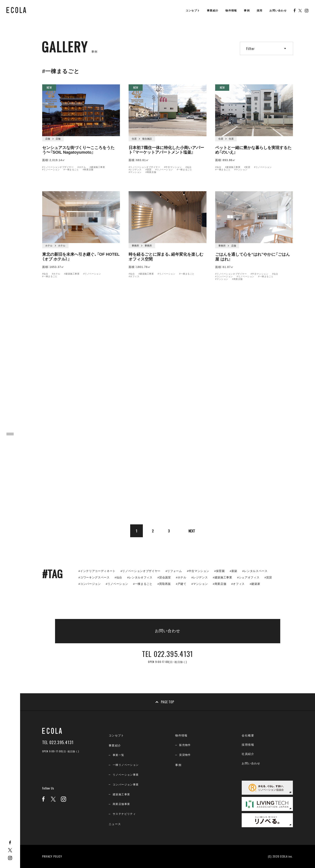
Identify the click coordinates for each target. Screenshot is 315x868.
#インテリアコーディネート (97, 571)
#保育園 (219, 571)
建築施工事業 (121, 794)
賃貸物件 (185, 755)
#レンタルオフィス (140, 577)
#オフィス (238, 584)
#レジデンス (135, 170)
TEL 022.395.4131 (58, 742)
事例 (247, 11)
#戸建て (181, 584)
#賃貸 (148, 170)
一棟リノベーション (126, 765)
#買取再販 (164, 584)
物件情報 (231, 11)
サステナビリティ (124, 814)
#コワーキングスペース (94, 577)
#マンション (135, 173)
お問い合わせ (278, 11)
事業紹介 (213, 11)
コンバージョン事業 (126, 785)
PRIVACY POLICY (52, 856)
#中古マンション (173, 167)
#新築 (234, 571)
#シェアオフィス (248, 577)
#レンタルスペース (255, 571)
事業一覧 (119, 755)
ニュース (115, 824)
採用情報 (248, 745)
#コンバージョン (90, 584)
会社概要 (248, 735)
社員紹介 (248, 754)
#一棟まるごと (71, 170)
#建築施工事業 (97, 167)
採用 (260, 11)
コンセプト (193, 11)
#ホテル (82, 167)
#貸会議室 (164, 577)
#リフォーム (174, 571)
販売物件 (185, 745)
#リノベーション (51, 170)
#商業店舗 (88, 170)
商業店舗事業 (121, 804)
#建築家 (255, 584)
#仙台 (188, 167)
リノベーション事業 (126, 775)
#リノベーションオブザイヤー (58, 167)
